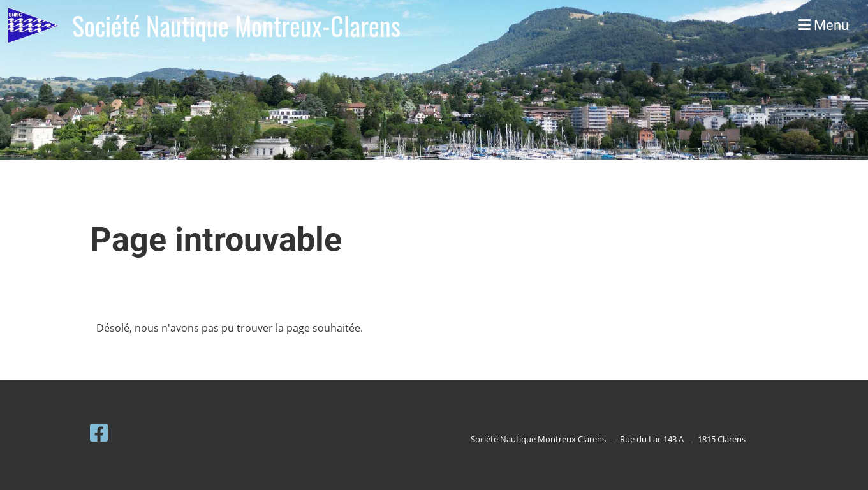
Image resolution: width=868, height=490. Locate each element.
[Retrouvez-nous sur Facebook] (99, 432)
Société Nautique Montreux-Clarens (236, 26)
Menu (824, 25)
